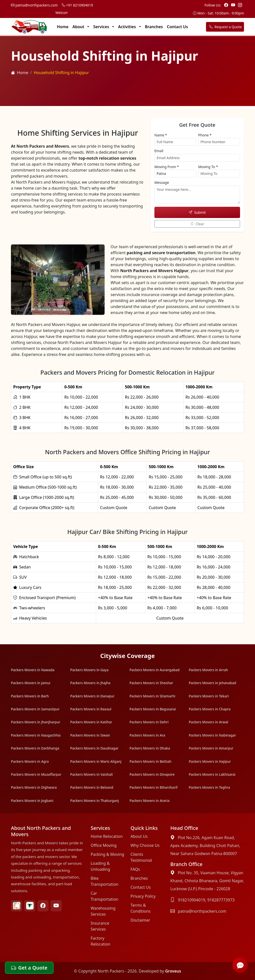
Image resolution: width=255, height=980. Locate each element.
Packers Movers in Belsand (92, 787)
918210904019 (191, 900)
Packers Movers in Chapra (210, 709)
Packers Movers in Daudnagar (94, 748)
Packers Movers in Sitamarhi (152, 696)
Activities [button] (127, 27)
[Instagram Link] (240, 5)
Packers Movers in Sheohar (151, 683)
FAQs (135, 869)
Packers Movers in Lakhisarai (212, 774)
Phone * (205, 135)
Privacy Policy (143, 896)
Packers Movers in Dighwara (34, 787)
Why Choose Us (145, 845)
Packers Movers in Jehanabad (212, 683)
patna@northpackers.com (34, 5)
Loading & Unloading (100, 866)
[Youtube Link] (234, 5)
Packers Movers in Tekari (209, 696)
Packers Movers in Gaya (89, 670)
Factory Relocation (100, 941)
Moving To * (208, 167)
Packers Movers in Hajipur (210, 761)
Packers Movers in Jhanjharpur (36, 722)
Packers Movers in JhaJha (90, 683)
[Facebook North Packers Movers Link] (43, 906)
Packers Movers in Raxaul (91, 709)
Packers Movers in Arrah (208, 670)
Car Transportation (104, 896)
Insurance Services (100, 926)
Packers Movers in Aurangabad (155, 670)
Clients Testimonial (141, 857)
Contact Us (177, 27)
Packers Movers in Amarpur (211, 748)
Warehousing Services (103, 911)
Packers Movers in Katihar (91, 722)
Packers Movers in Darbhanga (35, 748)
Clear (197, 224)
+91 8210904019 (77, 5)
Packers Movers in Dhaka (150, 748)
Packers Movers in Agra (30, 761)
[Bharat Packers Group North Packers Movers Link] (17, 906)
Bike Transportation (104, 881)
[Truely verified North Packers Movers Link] (30, 906)
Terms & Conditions (141, 908)
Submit (197, 212)
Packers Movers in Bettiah (150, 761)
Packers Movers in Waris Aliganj (96, 761)
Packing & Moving (107, 854)
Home (63, 27)
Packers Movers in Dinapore (152, 774)
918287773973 (221, 900)
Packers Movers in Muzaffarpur (36, 774)
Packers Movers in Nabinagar (212, 735)
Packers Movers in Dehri (149, 722)
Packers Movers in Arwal (208, 722)
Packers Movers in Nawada (33, 670)
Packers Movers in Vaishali (92, 774)
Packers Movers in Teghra (209, 787)
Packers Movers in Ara (147, 735)
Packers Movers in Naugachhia (36, 735)
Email (159, 151)
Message (162, 182)
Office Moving (104, 845)
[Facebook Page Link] (227, 5)
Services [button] (102, 27)
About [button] (79, 27)
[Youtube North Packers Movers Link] (56, 906)
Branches (154, 27)
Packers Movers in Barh (30, 696)
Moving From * (167, 167)
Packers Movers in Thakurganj (95, 801)
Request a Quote (225, 27)
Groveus (173, 971)
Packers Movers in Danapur (92, 696)
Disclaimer (140, 920)
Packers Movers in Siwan (90, 735)
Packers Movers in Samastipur (35, 709)
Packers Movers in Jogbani (32, 801)
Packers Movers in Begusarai (153, 709)
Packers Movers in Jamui (31, 683)
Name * (161, 135)
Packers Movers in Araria (150, 801)
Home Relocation (107, 836)
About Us (139, 836)
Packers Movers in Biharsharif (154, 787)
